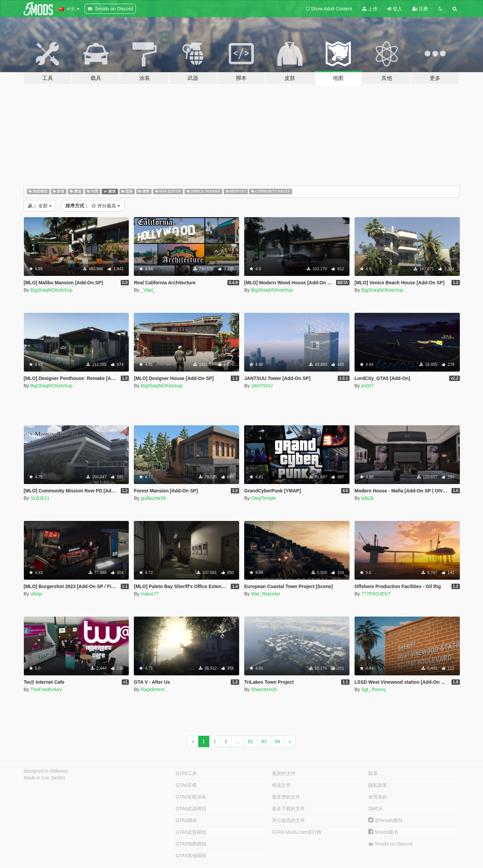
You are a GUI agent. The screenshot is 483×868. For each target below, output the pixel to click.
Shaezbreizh (264, 689)
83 (264, 741)
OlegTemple (263, 498)
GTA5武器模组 (191, 809)
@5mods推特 (386, 820)
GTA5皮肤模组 (191, 832)
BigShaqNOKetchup (51, 290)
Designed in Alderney (46, 771)
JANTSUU (262, 386)
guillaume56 (153, 498)
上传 (370, 9)
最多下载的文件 (288, 809)
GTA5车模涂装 (191, 797)
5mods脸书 (383, 832)
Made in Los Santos (45, 778)
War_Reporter (265, 594)
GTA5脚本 (186, 820)
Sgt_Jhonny (374, 689)
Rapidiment (152, 689)
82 (251, 741)
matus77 (150, 594)
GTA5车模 (186, 785)
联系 (373, 773)
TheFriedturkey (46, 689)
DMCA (375, 809)
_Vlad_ (148, 290)
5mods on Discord (390, 844)
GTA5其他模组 (191, 856)
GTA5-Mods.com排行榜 (297, 832)
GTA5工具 (186, 773)
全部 (40, 206)
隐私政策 (378, 785)
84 (278, 741)
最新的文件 (284, 773)
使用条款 (378, 797)
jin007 (367, 386)
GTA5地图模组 (191, 844)
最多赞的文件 (286, 797)
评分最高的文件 (288, 820)
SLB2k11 (40, 498)
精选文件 (281, 785)
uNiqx (37, 594)
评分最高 (93, 206)
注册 (420, 9)
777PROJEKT (376, 594)
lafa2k (367, 498)
